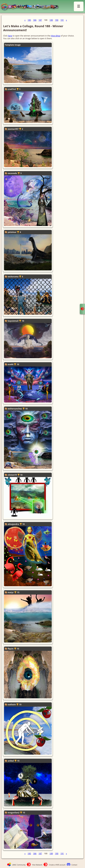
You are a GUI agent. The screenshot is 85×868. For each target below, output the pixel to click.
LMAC (31, 7)
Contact (74, 865)
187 (40, 20)
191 (62, 20)
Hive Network (37, 865)
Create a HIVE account (57, 865)
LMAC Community (19, 865)
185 (29, 20)
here (10, 36)
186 (35, 20)
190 (57, 20)
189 (51, 20)
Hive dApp (55, 36)
